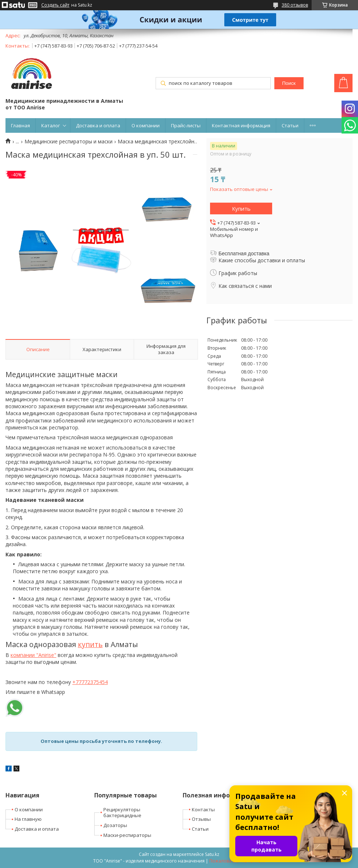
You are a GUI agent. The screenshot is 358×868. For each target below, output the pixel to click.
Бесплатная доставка (244, 253)
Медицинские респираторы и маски (68, 142)
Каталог (51, 125)
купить (90, 644)
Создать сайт (55, 5)
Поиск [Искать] (289, 83)
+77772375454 (90, 682)
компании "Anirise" (33, 655)
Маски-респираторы (127, 835)
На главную (28, 819)
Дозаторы (115, 825)
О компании (146, 125)
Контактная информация (241, 125)
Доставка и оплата (98, 125)
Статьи (290, 125)
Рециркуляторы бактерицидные (122, 813)
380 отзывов (295, 5)
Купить (241, 208)
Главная (20, 125)
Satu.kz (212, 854)
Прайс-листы (186, 125)
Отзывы (201, 819)
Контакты (203, 809)
